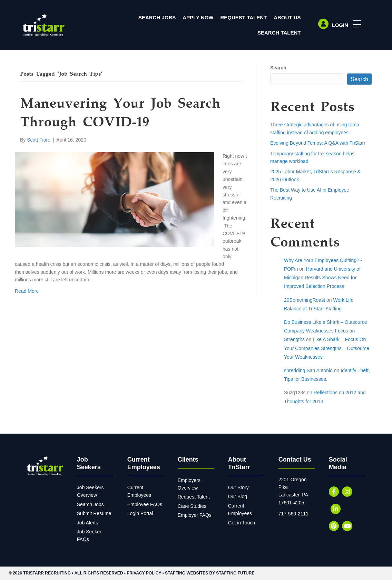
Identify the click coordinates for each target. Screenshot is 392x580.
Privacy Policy (144, 573)
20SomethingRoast (305, 300)
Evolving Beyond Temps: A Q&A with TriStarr (318, 143)
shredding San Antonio (308, 370)
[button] (355, 25)
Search (278, 68)
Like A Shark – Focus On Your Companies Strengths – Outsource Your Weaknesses (327, 348)
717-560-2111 (293, 514)
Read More (27, 291)
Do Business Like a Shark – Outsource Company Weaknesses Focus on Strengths (325, 331)
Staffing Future (235, 573)
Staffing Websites (187, 573)
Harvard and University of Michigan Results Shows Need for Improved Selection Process (322, 278)
